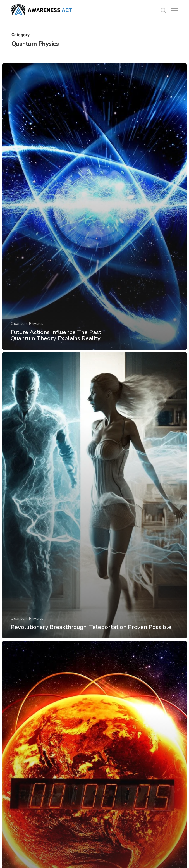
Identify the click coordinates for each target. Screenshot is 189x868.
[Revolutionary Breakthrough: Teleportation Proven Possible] (94, 495)
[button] (174, 10)
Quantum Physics (27, 324)
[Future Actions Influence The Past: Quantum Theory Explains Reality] (94, 207)
